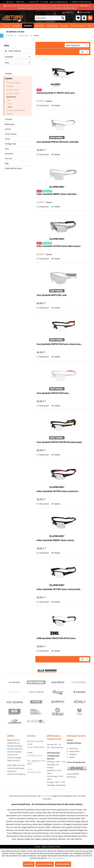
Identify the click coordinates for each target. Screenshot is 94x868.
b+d (80, 712)
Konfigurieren (63, 864)
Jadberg (15, 721)
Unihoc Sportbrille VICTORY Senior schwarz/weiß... (59, 589)
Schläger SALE (11, 144)
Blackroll (36, 721)
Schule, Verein (11, 134)
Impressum (12, 771)
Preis (7, 63)
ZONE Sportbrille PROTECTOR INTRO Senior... (57, 638)
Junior (10, 104)
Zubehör (9, 78)
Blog (7, 163)
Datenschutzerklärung (16, 774)
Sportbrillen (11, 97)
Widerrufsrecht (14, 760)
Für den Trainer (13, 93)
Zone (36, 682)
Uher (36, 702)
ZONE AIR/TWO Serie (13, 168)
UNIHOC (15, 682)
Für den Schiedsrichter (16, 110)
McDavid (15, 712)
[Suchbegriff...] (50, 18)
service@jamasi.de (60, 2)
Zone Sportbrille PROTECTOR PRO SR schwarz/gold (59, 442)
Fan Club (8, 158)
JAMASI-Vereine (14, 740)
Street (7, 139)
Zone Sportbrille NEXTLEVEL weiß (52, 295)
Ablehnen (29, 864)
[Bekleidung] (52, 26)
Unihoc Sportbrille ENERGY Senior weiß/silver (57, 194)
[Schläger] (17, 26)
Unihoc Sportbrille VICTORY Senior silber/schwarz (59, 246)
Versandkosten (73, 774)
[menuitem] (50, 18)
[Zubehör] (28, 26)
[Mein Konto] (84, 18)
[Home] (6, 26)
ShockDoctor (36, 712)
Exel (15, 692)
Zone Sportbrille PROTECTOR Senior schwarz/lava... (60, 344)
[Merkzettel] (78, 18)
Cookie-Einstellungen (16, 768)
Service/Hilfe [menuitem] (84, 12)
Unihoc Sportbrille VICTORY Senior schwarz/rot (57, 491)
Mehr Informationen (56, 858)
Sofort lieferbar (15, 51)
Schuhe (8, 129)
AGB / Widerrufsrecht (16, 765)
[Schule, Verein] (78, 26)
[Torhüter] (40, 26)
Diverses (10, 114)
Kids (9, 100)
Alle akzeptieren (45, 864)
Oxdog (80, 682)
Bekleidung (9, 124)
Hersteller (9, 57)
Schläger (8, 74)
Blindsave (80, 692)
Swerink (58, 702)
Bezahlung (71, 777)
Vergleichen (43, 106)
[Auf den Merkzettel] (56, 106)
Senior (10, 107)
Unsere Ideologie (14, 758)
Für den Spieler (13, 90)
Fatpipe (36, 692)
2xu (80, 702)
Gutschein (9, 154)
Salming (58, 682)
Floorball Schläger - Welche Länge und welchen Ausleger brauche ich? (15, 750)
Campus (15, 702)
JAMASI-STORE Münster (82, 2)
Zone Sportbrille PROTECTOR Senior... (53, 393)
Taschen (10, 86)
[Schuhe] (64, 26)
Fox (58, 712)
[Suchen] (63, 18)
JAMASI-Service (13, 743)
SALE (7, 149)
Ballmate (58, 692)
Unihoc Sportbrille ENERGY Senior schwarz (55, 540)
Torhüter (8, 119)
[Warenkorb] (90, 18)
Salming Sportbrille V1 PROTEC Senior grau (56, 93)
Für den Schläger (13, 83)
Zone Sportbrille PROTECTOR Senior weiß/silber (58, 142)
